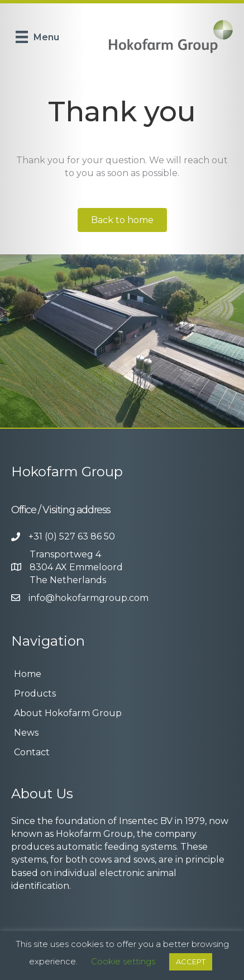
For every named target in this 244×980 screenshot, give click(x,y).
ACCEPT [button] (191, 962)
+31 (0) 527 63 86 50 (72, 536)
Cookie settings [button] (123, 961)
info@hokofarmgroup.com (88, 598)
